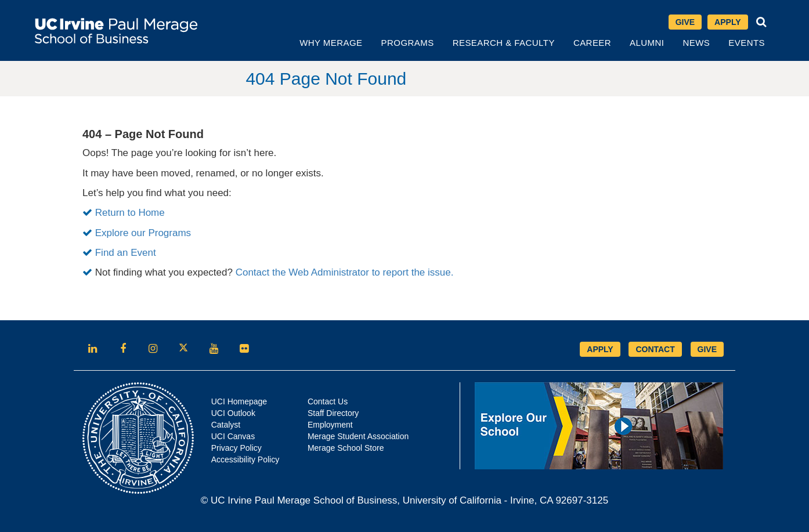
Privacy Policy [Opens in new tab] (236, 448)
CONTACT (655, 349)
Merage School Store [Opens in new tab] (346, 448)
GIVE (707, 349)
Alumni (647, 43)
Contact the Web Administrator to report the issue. (345, 272)
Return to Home (130, 213)
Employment (330, 425)
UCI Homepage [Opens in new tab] (239, 401)
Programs (408, 43)
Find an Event (126, 253)
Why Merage (331, 43)
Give (685, 22)
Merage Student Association (358, 436)
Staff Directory (333, 413)
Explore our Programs (143, 233)
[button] (761, 22)
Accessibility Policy (245, 459)
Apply (727, 22)
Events (747, 43)
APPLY (600, 349)
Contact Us (328, 401)
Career (592, 43)
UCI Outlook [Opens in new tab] (233, 413)
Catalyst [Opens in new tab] (226, 425)
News (696, 43)
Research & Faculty (504, 43)
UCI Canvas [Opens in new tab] (233, 436)
